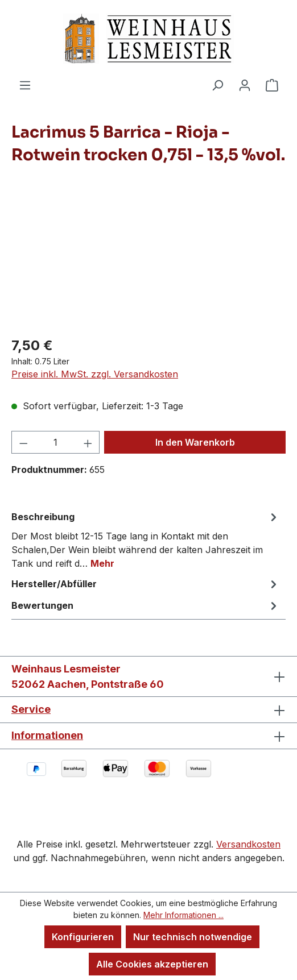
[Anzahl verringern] (23, 442)
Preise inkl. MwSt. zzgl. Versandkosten (95, 374)
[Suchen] (217, 85)
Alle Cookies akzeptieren (152, 964)
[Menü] (25, 85)
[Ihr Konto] (245, 85)
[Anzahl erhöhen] (88, 442)
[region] (148, 262)
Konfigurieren (83, 937)
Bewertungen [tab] (146, 605)
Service (31, 709)
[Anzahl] (56, 442)
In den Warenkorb (195, 442)
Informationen (47, 735)
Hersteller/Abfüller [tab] (146, 584)
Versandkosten (248, 844)
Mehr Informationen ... (183, 915)
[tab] (146, 539)
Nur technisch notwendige (193, 937)
